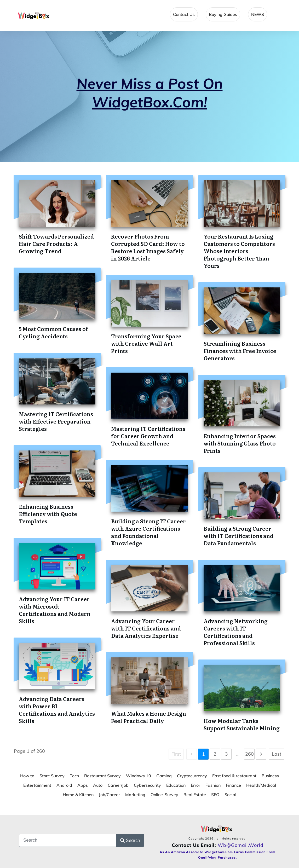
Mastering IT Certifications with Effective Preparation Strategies (56, 421)
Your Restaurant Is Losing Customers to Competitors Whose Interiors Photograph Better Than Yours (239, 251)
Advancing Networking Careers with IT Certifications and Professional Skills (236, 632)
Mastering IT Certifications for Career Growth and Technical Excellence (148, 436)
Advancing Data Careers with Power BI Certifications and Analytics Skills (57, 710)
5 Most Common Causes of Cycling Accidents (53, 332)
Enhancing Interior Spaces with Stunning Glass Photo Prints (240, 443)
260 (249, 754)
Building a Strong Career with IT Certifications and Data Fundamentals (238, 536)
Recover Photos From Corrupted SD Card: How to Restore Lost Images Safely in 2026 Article (148, 247)
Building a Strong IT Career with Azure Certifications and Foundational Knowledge (148, 532)
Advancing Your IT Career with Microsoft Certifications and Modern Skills (55, 610)
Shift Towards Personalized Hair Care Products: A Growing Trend (56, 244)
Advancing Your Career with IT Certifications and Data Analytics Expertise (146, 628)
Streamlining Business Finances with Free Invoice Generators (240, 351)
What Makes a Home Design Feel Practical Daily (149, 717)
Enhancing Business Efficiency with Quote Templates (48, 514)
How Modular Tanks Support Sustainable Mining (242, 724)
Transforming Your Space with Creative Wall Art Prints (146, 343)
